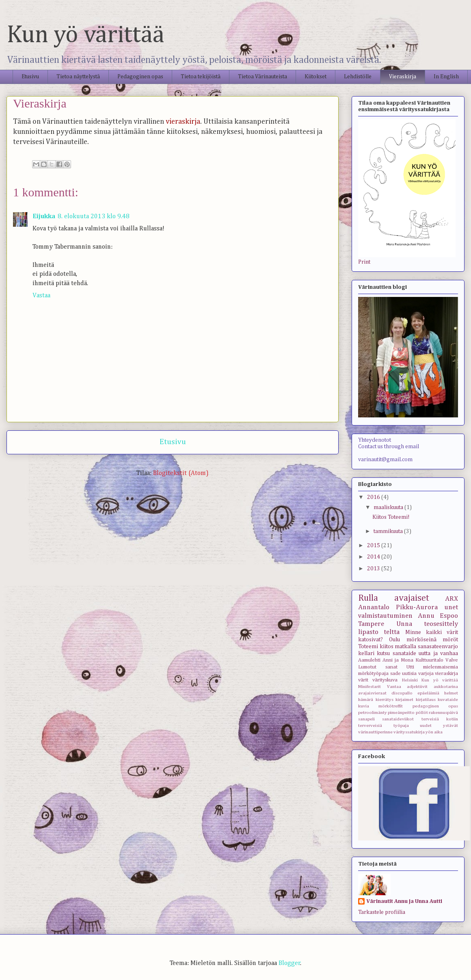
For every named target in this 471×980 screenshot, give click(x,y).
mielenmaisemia (441, 667)
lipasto (368, 632)
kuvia (364, 706)
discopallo (402, 693)
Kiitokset (315, 77)
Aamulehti (369, 660)
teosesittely (441, 624)
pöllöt (422, 712)
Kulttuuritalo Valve (437, 660)
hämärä (366, 700)
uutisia (409, 674)
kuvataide (448, 700)
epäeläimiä (428, 693)
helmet (451, 693)
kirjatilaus (426, 700)
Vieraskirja (403, 77)
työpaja (401, 725)
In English (446, 77)
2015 (374, 546)
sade (395, 674)
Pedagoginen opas (140, 77)
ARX (452, 599)
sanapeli (366, 719)
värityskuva (385, 680)
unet (451, 607)
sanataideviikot (398, 719)
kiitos (387, 647)
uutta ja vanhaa (438, 653)
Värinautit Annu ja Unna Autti (404, 901)
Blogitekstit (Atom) (181, 473)
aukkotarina (446, 687)
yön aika (434, 732)
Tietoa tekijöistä (201, 77)
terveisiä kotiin (440, 719)
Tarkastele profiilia (382, 912)
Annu (426, 616)
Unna (404, 624)
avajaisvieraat (372, 693)
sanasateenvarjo (438, 647)
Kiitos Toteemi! (391, 517)
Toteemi (368, 647)
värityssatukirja (409, 732)
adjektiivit (417, 687)
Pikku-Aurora (417, 607)
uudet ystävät (439, 725)
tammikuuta (389, 531)
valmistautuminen (385, 616)
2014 (374, 557)
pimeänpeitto (401, 712)
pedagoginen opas (435, 706)
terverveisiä (370, 725)
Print (364, 262)
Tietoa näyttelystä (78, 77)
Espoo (449, 616)
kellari (366, 653)
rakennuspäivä (443, 712)
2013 (374, 569)
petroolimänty (373, 712)
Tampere (371, 624)
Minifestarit (369, 687)
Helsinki (410, 680)
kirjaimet (404, 700)
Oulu (394, 640)
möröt (450, 640)
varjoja (426, 674)
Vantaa (394, 687)
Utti (410, 667)
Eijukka (44, 217)
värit (363, 680)
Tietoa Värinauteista (263, 77)
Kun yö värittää (85, 35)
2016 (374, 497)
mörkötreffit (391, 706)
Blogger (290, 963)
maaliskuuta (389, 507)
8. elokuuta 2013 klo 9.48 (94, 217)
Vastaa (41, 296)
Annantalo (374, 607)
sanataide (404, 653)
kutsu (383, 653)
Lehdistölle (358, 77)
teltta (392, 632)
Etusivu (30, 77)
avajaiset (412, 598)
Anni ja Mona (398, 660)
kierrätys (385, 700)
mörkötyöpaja (373, 674)
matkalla (405, 647)
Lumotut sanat (378, 667)
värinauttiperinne (375, 732)
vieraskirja (446, 674)
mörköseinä (421, 640)
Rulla (368, 598)
